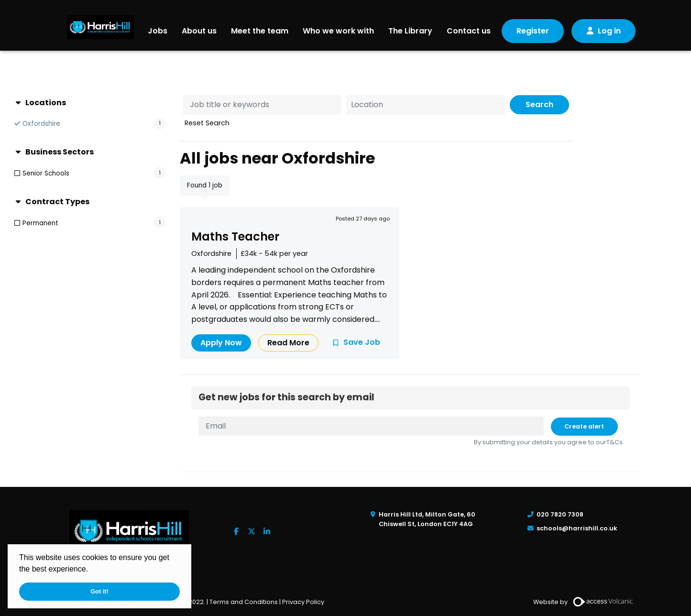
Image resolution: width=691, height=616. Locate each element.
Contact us (469, 31)
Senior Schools (46, 173)
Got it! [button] (99, 591)
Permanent (40, 223)
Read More (288, 343)
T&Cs (614, 442)
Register (533, 31)
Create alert (584, 426)
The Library (410, 31)
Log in (609, 31)
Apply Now (221, 343)
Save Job (362, 342)
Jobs (158, 31)
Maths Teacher (235, 236)
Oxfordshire (41, 124)
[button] (92, 570)
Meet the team (260, 31)
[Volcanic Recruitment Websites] (603, 602)
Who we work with (338, 31)
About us (199, 31)
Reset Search (207, 123)
